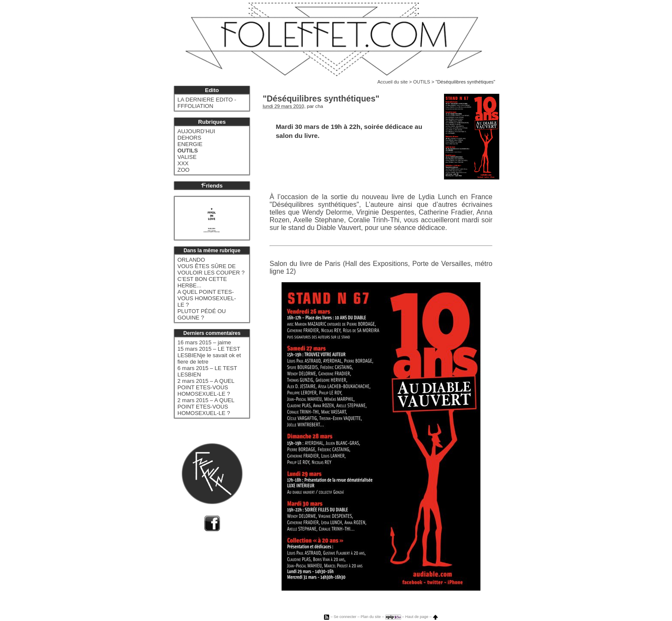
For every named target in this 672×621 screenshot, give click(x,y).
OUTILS (422, 82)
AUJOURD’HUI (196, 131)
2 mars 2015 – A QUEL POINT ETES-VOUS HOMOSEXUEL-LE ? (206, 387)
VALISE (187, 157)
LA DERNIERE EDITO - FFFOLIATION (207, 103)
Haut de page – (422, 617)
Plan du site (370, 617)
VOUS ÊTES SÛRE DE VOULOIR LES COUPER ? (211, 269)
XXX (183, 163)
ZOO (183, 170)
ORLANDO (191, 260)
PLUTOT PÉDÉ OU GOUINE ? (202, 314)
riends (212, 186)
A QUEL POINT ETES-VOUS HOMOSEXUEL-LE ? (207, 298)
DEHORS (189, 138)
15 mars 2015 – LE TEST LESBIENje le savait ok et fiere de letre (209, 355)
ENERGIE (190, 144)
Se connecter (345, 617)
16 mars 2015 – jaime (204, 342)
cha (319, 106)
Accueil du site (392, 82)
